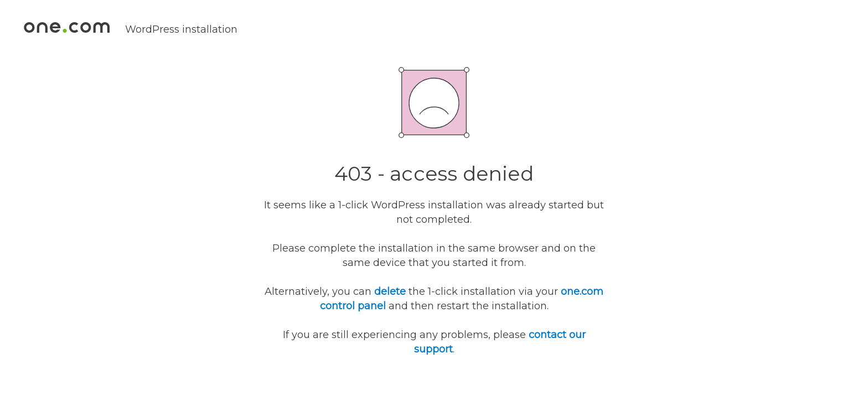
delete (390, 291)
